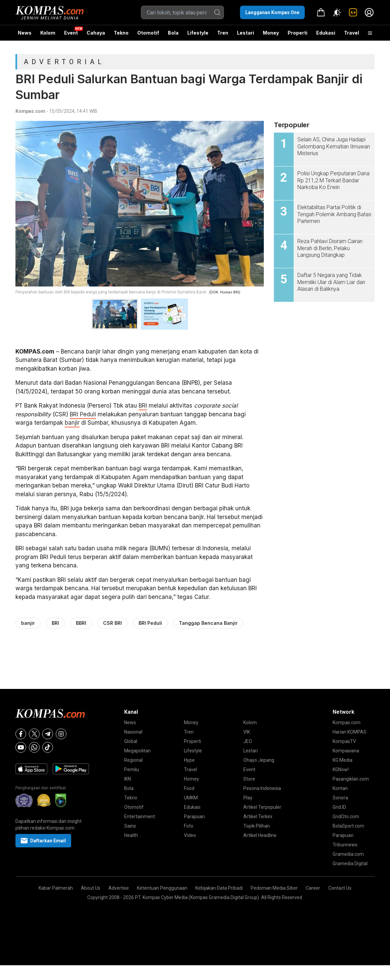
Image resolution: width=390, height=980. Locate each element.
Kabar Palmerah (56, 888)
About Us (91, 888)
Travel (352, 33)
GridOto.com (346, 816)
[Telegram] (48, 734)
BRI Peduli (83, 414)
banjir (72, 423)
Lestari (246, 35)
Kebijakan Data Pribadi (219, 888)
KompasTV (344, 741)
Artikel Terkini (258, 816)
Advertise (119, 888)
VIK (247, 732)
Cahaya (96, 33)
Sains (130, 826)
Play (248, 798)
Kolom (48, 33)
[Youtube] (21, 747)
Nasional (133, 732)
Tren (223, 33)
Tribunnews (345, 845)
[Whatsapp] (34, 747)
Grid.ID (339, 807)
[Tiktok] (48, 747)
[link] (353, 12)
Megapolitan (137, 751)
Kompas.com (30, 111)
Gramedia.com (348, 854)
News (25, 33)
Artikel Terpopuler (262, 807)
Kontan (340, 788)
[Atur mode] (337, 12)
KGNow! (341, 769)
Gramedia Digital (350, 864)
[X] (34, 734)
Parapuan (194, 816)
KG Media (343, 760)
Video (190, 835)
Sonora (340, 798)
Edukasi (326, 33)
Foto (189, 826)
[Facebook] (21, 734)
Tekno (121, 33)
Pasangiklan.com (351, 779)
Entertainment (140, 816)
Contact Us (340, 888)
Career (313, 888)
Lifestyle (198, 33)
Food (189, 788)
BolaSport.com (348, 826)
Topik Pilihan (257, 826)
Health (131, 835)
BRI (143, 406)
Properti (298, 33)
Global (131, 741)
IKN (128, 779)
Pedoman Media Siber (274, 888)
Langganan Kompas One (272, 12)
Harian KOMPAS (350, 732)
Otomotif (148, 33)
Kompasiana (346, 751)
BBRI (81, 623)
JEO (248, 741)
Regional (133, 760)
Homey (191, 779)
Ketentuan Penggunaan (162, 888)
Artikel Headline (260, 835)
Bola (173, 33)
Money (271, 33)
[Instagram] (61, 734)
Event (71, 33)
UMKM (191, 798)
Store (249, 779)
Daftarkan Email (43, 841)
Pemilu (132, 769)
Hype (189, 760)
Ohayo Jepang (259, 760)
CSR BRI (112, 623)
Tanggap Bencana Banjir (208, 623)
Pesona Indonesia (262, 788)
